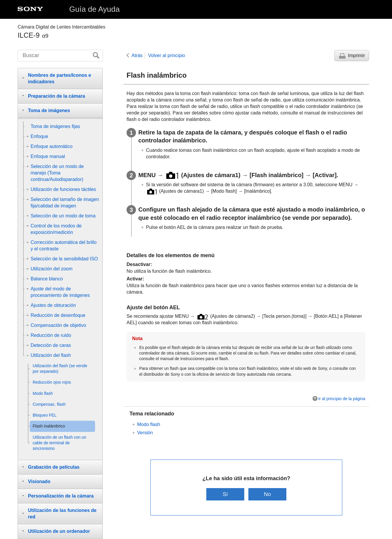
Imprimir (356, 55)
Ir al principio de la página (342, 399)
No (268, 494)
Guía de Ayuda (94, 9)
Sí (225, 494)
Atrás (137, 55)
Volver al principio (166, 55)
